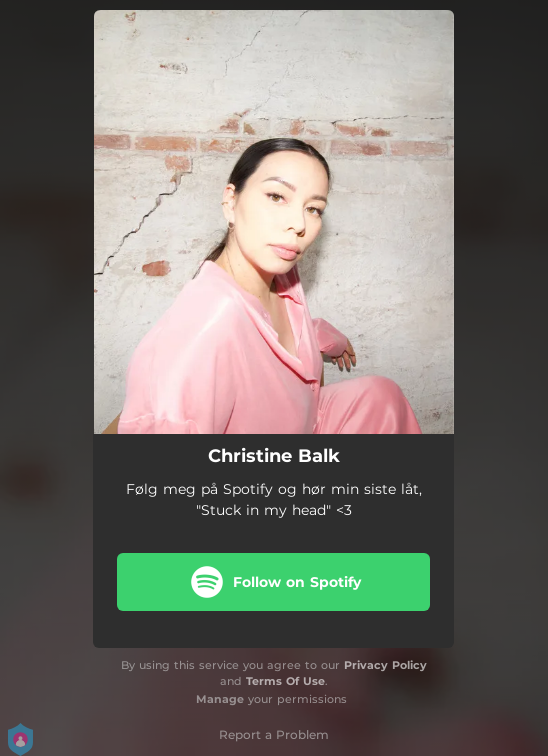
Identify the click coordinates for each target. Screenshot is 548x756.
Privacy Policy (385, 665)
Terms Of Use (285, 681)
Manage (220, 699)
